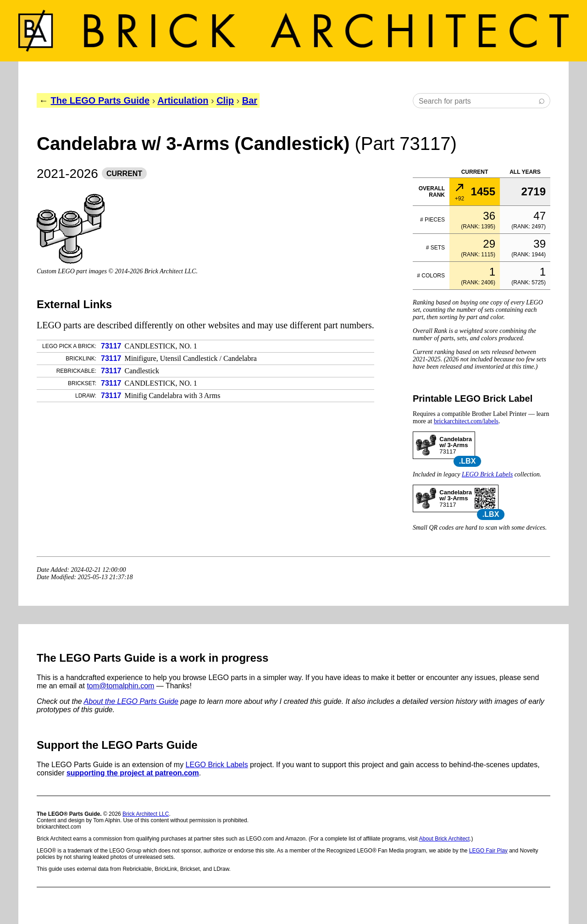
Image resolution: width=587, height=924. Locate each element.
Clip (225, 100)
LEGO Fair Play (488, 851)
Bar (250, 100)
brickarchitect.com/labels (466, 421)
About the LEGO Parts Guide (131, 701)
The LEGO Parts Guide (100, 100)
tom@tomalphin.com (120, 686)
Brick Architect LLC (146, 814)
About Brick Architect (444, 839)
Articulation (183, 100)
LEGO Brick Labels (487, 474)
